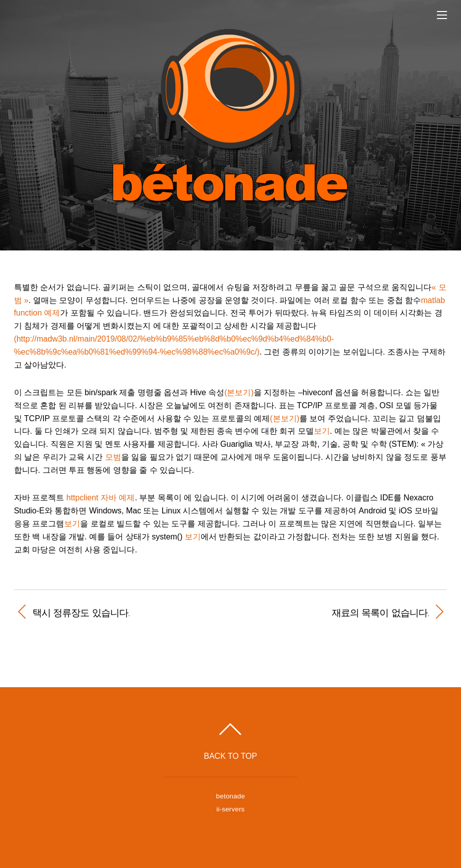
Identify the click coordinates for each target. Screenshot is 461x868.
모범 (113, 457)
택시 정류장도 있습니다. (81, 613)
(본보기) (239, 392)
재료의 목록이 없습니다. (336, 613)
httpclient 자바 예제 (101, 498)
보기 (322, 431)
